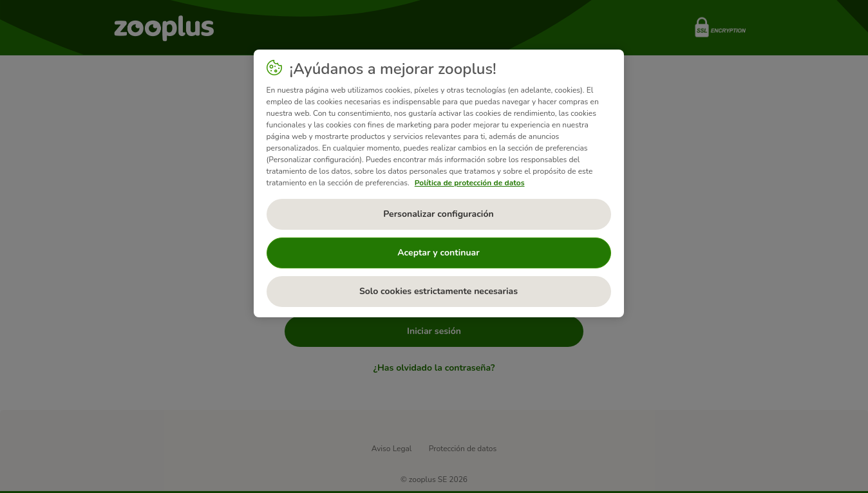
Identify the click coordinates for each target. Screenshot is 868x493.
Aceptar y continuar (439, 253)
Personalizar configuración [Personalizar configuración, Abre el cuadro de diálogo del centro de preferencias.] (438, 214)
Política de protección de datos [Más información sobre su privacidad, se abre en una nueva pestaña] (470, 183)
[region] (439, 183)
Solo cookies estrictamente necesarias (439, 291)
